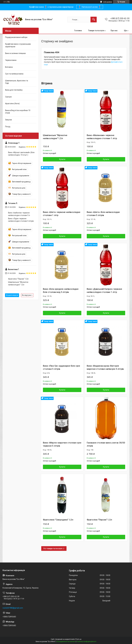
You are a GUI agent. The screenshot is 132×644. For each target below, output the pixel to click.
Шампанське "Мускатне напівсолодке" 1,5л (55, 137)
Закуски (9, 120)
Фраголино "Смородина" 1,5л (58, 520)
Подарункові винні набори (16, 37)
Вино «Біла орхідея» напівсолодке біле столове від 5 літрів (61, 290)
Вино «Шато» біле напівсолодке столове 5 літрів (103, 214)
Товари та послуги (96, 31)
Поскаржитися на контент (66, 642)
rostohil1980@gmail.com (13, 608)
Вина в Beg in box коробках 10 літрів (18, 112)
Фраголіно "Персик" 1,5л (99, 520)
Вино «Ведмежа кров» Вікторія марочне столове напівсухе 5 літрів (105, 367)
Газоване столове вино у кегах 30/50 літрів (106, 444)
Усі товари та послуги (53, 549)
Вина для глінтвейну (14, 90)
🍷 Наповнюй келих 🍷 (90, 7)
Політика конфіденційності (86, 642)
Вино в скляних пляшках (15, 53)
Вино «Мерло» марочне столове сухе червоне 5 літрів (62, 444)
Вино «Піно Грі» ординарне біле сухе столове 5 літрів (61, 367)
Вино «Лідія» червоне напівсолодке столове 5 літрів (21, 220)
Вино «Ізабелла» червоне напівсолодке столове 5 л (19, 214)
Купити (62, 159)
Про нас (114, 31)
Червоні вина (11, 60)
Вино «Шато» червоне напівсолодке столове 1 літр (62, 214)
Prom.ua (78, 639)
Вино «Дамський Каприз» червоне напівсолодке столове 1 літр (104, 290)
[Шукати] (94, 20)
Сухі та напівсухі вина (14, 74)
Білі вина (9, 67)
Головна (78, 31)
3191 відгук (108, 2)
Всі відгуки (26, 295)
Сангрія (8, 97)
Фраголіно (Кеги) (12, 104)
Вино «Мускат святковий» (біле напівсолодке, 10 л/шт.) (21, 154)
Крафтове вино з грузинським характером (18, 45)
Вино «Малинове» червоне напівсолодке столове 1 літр (102, 137)
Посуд (8, 127)
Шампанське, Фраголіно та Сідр (17, 82)
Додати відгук (12, 295)
